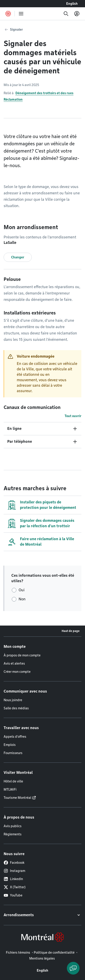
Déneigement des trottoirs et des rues (44, 93)
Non (22, 599)
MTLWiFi (10, 789)
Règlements (13, 834)
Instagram (14, 871)
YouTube (13, 895)
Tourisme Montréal (17, 798)
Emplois (10, 745)
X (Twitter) (15, 887)
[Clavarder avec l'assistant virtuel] (73, 968)
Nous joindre (13, 700)
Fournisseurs (13, 753)
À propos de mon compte (22, 655)
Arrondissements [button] (19, 915)
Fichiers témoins (18, 953)
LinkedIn (13, 879)
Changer (18, 257)
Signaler (16, 30)
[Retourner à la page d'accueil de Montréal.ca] (8, 14)
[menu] (21, 14)
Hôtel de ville (13, 781)
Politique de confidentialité (54, 953)
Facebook (14, 863)
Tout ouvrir (73, 416)
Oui (22, 590)
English (72, 4)
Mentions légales (42, 958)
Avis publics (13, 826)
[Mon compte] (77, 14)
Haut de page (71, 631)
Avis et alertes (14, 663)
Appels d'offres (15, 737)
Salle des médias (16, 708)
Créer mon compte (17, 672)
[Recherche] (66, 14)
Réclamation (13, 99)
